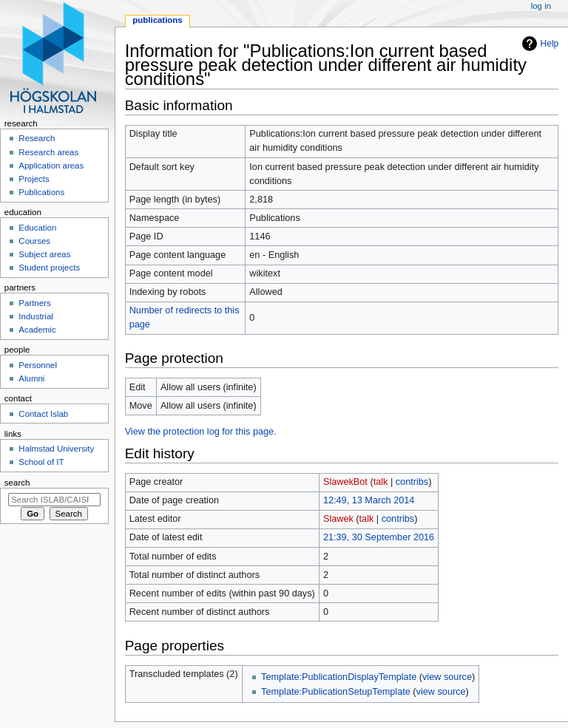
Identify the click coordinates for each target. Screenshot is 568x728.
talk (381, 482)
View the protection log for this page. (201, 432)
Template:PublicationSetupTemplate (336, 692)
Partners (34, 303)
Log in (541, 6)
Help (550, 44)
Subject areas (44, 254)
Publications (157, 20)
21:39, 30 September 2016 (379, 537)
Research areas (48, 152)
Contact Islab (43, 414)
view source (447, 677)
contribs (412, 482)
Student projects (49, 268)
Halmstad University (56, 449)
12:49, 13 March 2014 (369, 500)
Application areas (51, 166)
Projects (34, 179)
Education (37, 228)
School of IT (41, 462)
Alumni (31, 378)
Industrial (35, 316)
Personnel (38, 365)
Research (37, 138)
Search (17, 483)
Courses (34, 241)
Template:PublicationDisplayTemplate (339, 677)
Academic (37, 330)
